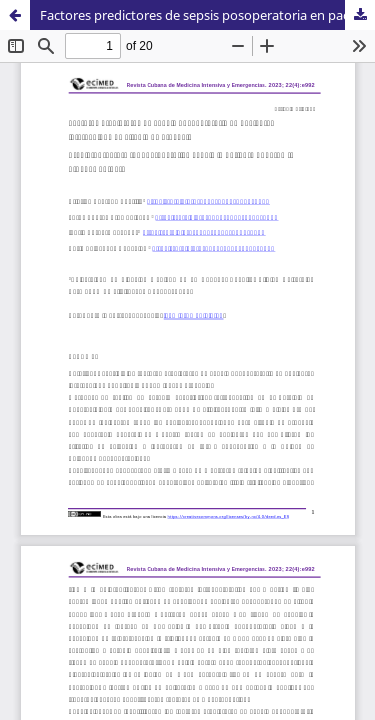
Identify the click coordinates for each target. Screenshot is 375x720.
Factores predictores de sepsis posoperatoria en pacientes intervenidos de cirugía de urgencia (207, 15)
